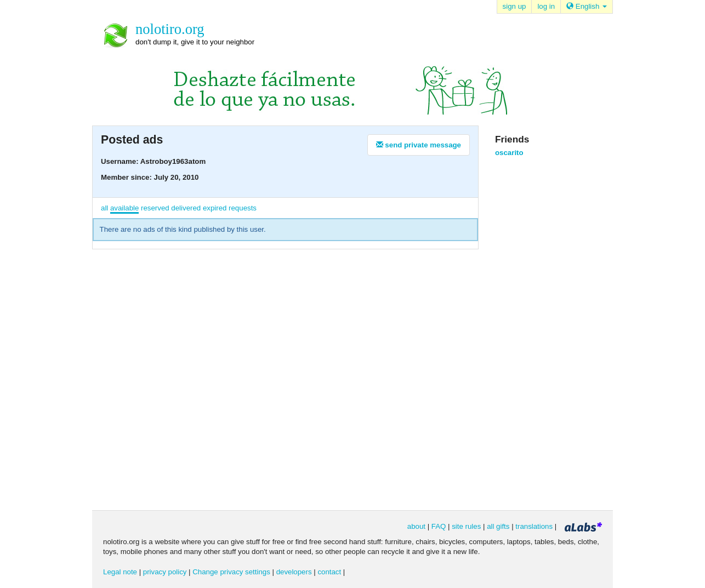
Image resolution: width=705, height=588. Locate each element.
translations (534, 526)
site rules (466, 526)
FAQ (439, 526)
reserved (155, 208)
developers (294, 572)
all (104, 208)
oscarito (509, 153)
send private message (419, 145)
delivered (186, 208)
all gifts (498, 526)
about (416, 526)
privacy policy (165, 572)
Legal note (120, 572)
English (587, 6)
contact (329, 572)
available (124, 208)
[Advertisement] (539, 333)
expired (215, 208)
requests (243, 208)
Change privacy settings (231, 572)
